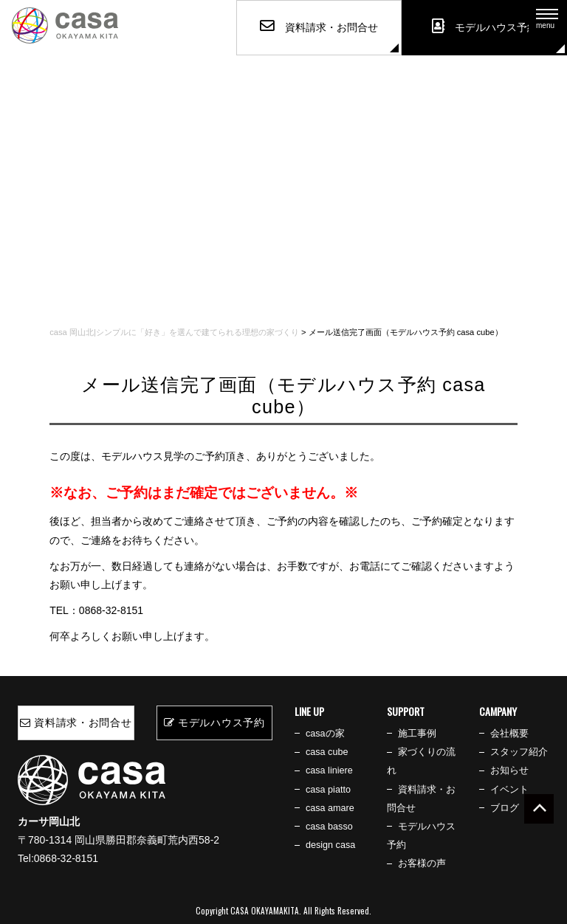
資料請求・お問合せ (76, 723)
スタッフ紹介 (519, 752)
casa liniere (329, 770)
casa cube (327, 752)
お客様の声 (422, 863)
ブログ (505, 808)
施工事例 (417, 734)
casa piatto (328, 790)
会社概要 (509, 734)
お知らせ (509, 770)
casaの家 (325, 734)
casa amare (330, 808)
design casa (330, 845)
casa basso (329, 827)
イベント (509, 790)
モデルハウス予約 (214, 723)
